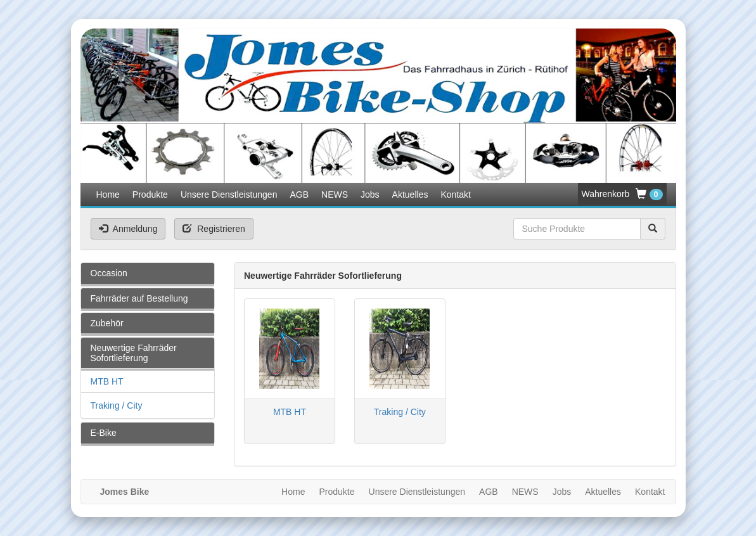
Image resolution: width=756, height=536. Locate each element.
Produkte (150, 195)
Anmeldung (128, 229)
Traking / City (117, 405)
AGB (299, 195)
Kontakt (455, 195)
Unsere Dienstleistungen (229, 195)
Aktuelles (410, 195)
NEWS (335, 195)
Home (108, 195)
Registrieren (214, 229)
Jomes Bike (125, 492)
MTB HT (107, 381)
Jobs (370, 195)
